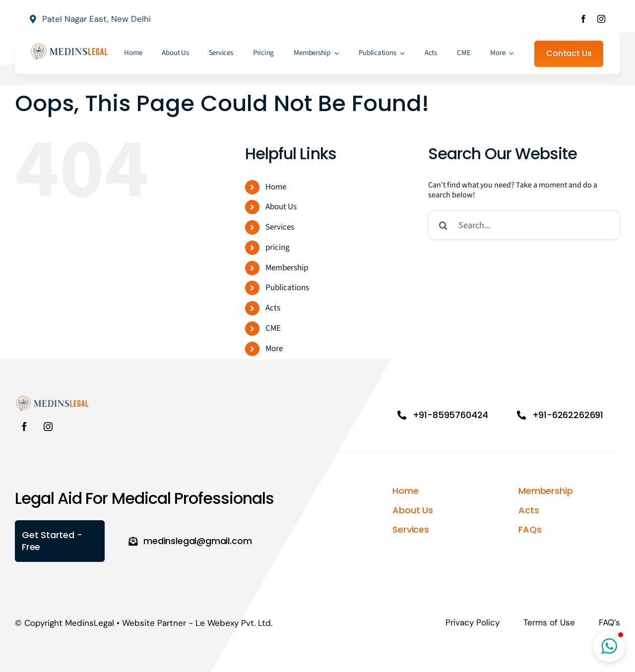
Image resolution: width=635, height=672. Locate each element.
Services (280, 227)
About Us (281, 207)
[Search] (443, 225)
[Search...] (524, 225)
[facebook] (583, 19)
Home (276, 187)
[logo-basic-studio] (69, 46)
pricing (278, 247)
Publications (287, 288)
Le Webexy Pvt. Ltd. (234, 623)
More (274, 349)
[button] (609, 646)
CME (273, 328)
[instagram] (601, 19)
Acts (273, 308)
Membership (287, 268)
